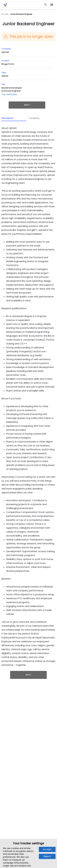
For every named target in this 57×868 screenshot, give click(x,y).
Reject (47, 856)
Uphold (5, 52)
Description (7, 118)
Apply (27, 105)
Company (34, 118)
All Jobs (5, 14)
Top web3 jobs (9, 94)
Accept (47, 849)
